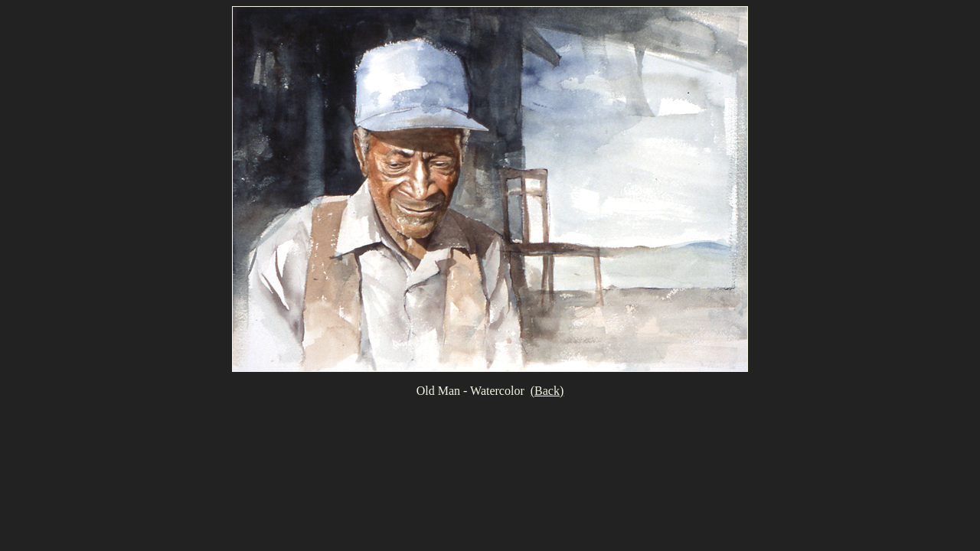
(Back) (547, 391)
